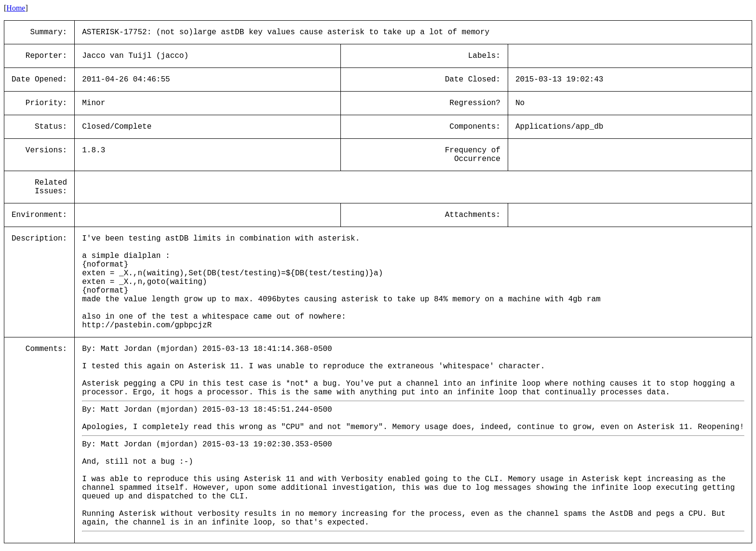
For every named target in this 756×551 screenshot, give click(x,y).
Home (16, 8)
